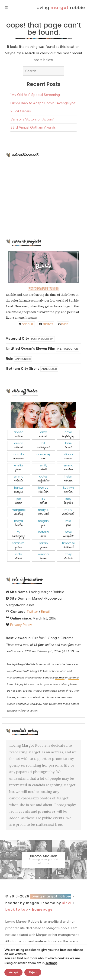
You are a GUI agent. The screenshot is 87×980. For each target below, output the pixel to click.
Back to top (17, 909)
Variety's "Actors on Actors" (32, 119)
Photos (46, 324)
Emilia (19, 468)
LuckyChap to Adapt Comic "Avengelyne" (43, 103)
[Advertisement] (44, 193)
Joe (19, 501)
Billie (68, 445)
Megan (43, 523)
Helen (68, 479)
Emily (43, 468)
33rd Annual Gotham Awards (33, 127)
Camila (19, 457)
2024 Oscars (21, 111)
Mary (68, 512)
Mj (19, 534)
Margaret (19, 512)
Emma (68, 468)
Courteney (43, 457)
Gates (43, 479)
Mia (68, 523)
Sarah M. (19, 545)
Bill (43, 445)
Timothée (68, 545)
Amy (43, 434)
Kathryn (68, 490)
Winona (43, 556)
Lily (43, 501)
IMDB (63, 324)
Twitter (32, 612)
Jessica (43, 490)
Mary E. (43, 512)
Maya (19, 523)
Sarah (43, 545)
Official (26, 324)
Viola (19, 556)
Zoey (68, 556)
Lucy (68, 501)
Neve (68, 534)
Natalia (43, 534)
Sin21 (67, 903)
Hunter (19, 490)
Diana (68, 457)
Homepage (42, 909)
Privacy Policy (21, 625)
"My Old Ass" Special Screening (35, 95)
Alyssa (19, 434)
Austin (19, 445)
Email (45, 612)
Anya (68, 434)
